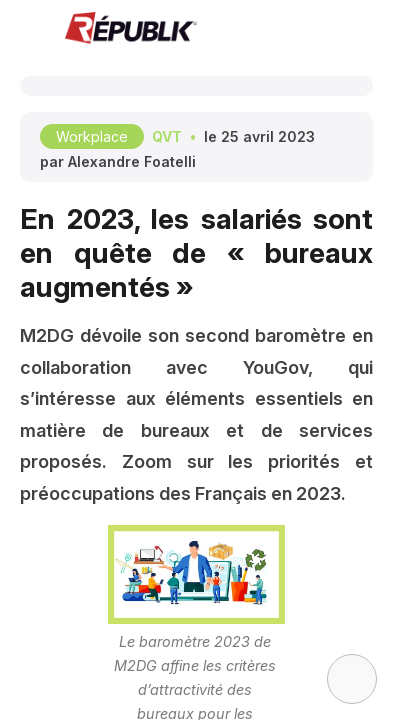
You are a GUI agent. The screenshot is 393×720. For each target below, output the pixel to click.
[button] (30, 30)
